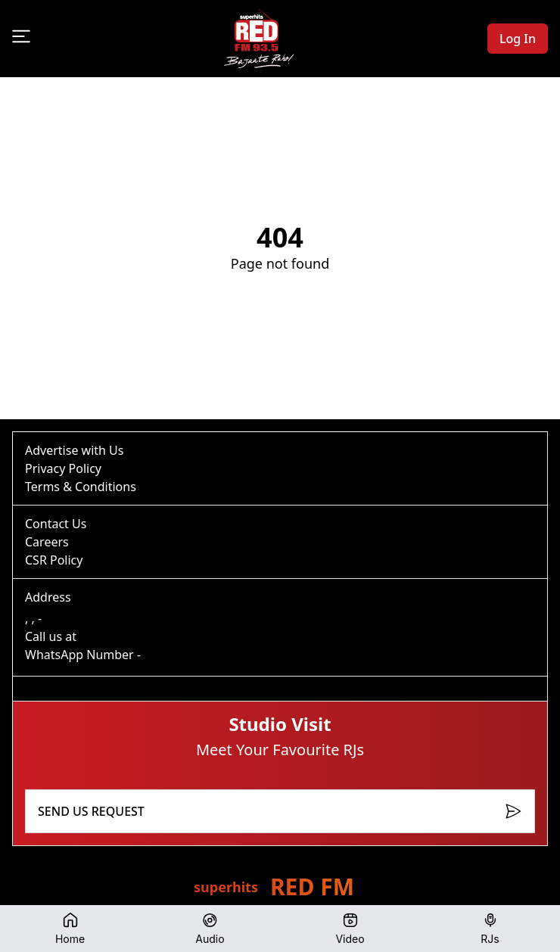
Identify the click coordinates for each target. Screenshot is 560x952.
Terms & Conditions (81, 487)
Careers (47, 542)
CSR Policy (54, 560)
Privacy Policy (63, 468)
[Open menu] (21, 36)
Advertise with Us (74, 450)
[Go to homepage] (259, 39)
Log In (518, 39)
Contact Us (56, 524)
